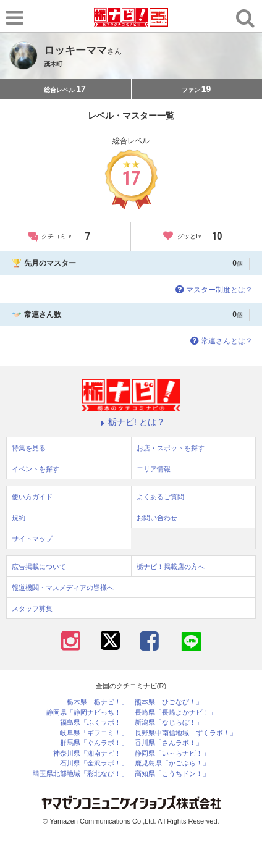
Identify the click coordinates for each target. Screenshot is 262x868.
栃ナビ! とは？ (131, 422)
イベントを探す (36, 469)
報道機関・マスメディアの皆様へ (63, 588)
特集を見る (29, 448)
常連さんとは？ (220, 341)
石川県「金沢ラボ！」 (94, 763)
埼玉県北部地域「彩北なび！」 (80, 774)
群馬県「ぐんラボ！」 (94, 743)
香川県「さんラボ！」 (169, 743)
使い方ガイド (32, 497)
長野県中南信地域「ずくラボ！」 (186, 733)
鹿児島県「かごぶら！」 (172, 763)
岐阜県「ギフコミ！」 (94, 733)
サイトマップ (32, 539)
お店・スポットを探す (171, 448)
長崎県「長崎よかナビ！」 (175, 713)
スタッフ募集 (32, 609)
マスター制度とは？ (213, 290)
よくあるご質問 (160, 497)
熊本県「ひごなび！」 (169, 702)
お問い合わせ (157, 518)
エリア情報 (154, 469)
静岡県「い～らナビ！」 (172, 753)
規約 (19, 518)
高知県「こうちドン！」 (172, 774)
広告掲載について (39, 567)
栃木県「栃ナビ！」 (97, 702)
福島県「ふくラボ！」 (94, 723)
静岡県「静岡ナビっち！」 (87, 713)
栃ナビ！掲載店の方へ (171, 567)
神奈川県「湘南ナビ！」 (91, 753)
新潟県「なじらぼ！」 (169, 723)
